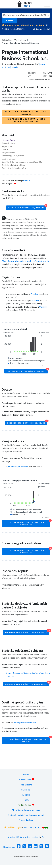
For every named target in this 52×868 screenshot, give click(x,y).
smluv (36, 301)
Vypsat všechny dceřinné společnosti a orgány (28, 740)
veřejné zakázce (18, 467)
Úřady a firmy (20, 40)
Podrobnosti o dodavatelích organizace (27, 632)
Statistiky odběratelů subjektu (14, 165)
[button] (26, 113)
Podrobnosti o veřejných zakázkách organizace (29, 523)
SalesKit (26, 181)
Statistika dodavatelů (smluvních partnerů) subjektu (22, 162)
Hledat (9, 21)
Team (26, 800)
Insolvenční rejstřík (9, 159)
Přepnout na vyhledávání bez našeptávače (23, 25)
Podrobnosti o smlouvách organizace (27, 371)
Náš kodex (26, 790)
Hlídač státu (7, 40)
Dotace (5, 149)
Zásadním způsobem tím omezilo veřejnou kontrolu (25, 261)
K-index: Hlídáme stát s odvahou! (24, 837)
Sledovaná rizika (9, 140)
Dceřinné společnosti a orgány (14, 168)
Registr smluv (7, 146)
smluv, (43, 307)
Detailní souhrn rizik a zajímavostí (27, 207)
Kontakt (26, 795)
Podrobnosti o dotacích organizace (27, 422)
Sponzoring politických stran (13, 156)
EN (43, 837)
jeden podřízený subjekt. (25, 723)
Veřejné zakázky (8, 153)
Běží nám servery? (36, 827)
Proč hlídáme (26, 785)
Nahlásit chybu (13, 827)
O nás (26, 775)
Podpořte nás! (26, 805)
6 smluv (34, 294)
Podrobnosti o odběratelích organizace (27, 684)
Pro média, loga (26, 820)
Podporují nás (26, 780)
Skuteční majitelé (9, 143)
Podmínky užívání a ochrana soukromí (26, 815)
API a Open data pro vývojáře (26, 810)
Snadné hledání (41, 29)
